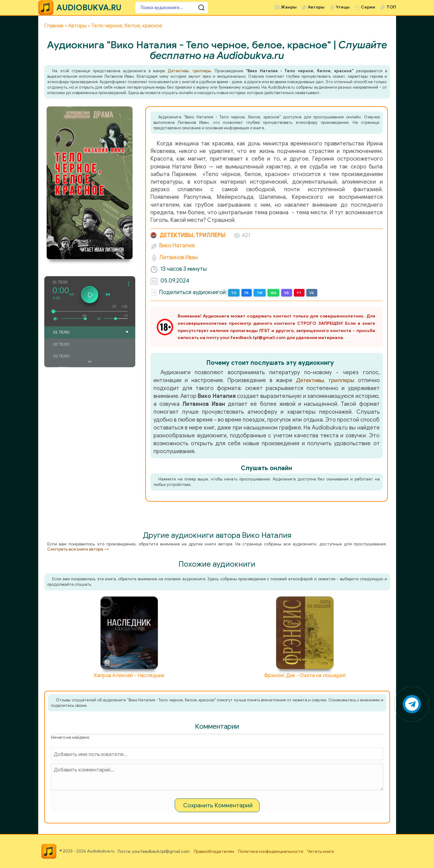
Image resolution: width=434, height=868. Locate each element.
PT (299, 293)
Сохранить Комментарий (218, 805)
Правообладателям (214, 851)
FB (247, 293)
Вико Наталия (177, 246)
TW (260, 293)
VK (312, 293)
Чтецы (343, 7)
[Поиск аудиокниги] (172, 8)
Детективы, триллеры (190, 71)
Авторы (316, 7)
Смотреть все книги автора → (78, 549)
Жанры (289, 7)
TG (234, 293)
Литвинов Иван (178, 257)
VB (287, 293)
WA (273, 293)
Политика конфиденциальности (271, 851)
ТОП (391, 7)
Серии (368, 7)
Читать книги (321, 851)
